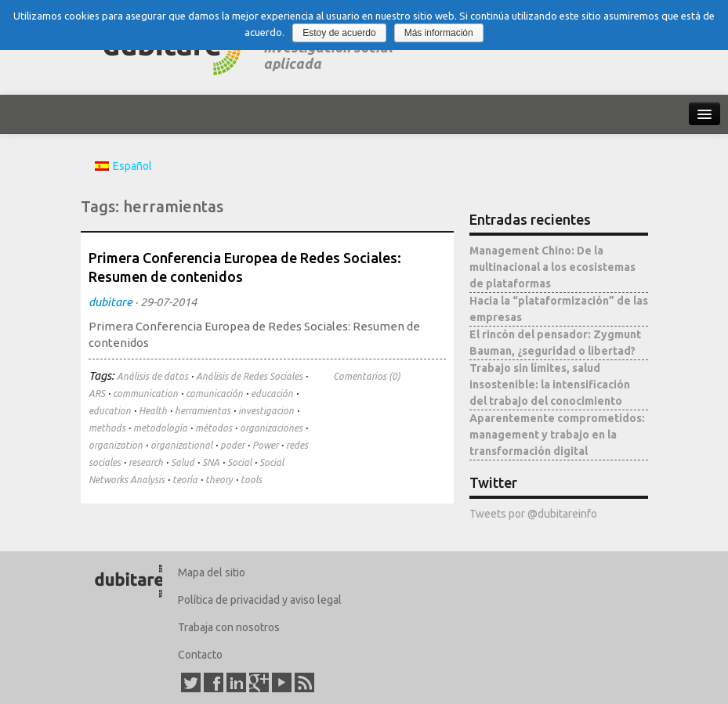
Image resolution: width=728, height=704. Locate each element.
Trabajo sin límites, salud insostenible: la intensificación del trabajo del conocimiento (550, 384)
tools (251, 480)
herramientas (203, 411)
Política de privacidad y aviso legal (260, 600)
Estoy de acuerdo (339, 33)
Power (265, 445)
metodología (160, 428)
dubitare (110, 302)
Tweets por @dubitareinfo (533, 514)
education (110, 411)
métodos (214, 428)
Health (153, 411)
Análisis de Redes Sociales (249, 376)
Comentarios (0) (367, 376)
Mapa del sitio (212, 572)
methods (107, 428)
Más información (439, 33)
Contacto (200, 655)
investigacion (266, 411)
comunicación (214, 394)
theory (219, 480)
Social (239, 462)
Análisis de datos (152, 376)
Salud (183, 462)
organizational (181, 445)
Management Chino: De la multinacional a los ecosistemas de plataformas (552, 267)
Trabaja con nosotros (229, 627)
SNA (211, 462)
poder (232, 445)
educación (272, 394)
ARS (97, 394)
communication (145, 394)
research (146, 462)
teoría (185, 480)
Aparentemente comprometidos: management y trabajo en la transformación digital (557, 435)
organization (116, 445)
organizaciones (271, 428)
